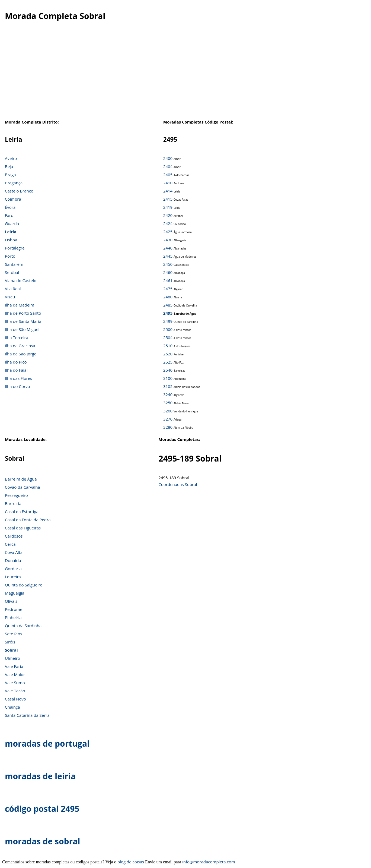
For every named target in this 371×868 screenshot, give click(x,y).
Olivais (11, 601)
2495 (168, 313)
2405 (168, 175)
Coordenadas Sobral (178, 484)
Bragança (14, 183)
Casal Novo (15, 699)
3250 (168, 403)
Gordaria (13, 569)
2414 (168, 191)
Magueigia (15, 593)
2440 (168, 248)
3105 (168, 386)
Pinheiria (13, 617)
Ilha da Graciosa (20, 346)
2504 (168, 337)
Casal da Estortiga (22, 512)
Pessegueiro (16, 495)
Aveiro (11, 158)
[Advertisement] (185, 76)
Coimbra (13, 199)
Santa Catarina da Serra (27, 715)
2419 (168, 207)
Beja (9, 166)
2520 (168, 354)
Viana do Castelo (21, 280)
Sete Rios (14, 634)
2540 (168, 370)
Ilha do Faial (16, 370)
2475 (168, 289)
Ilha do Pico (16, 362)
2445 (168, 256)
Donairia (13, 560)
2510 (168, 346)
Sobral (11, 650)
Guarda (12, 223)
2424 (168, 223)
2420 (168, 215)
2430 (168, 240)
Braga (10, 175)
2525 (168, 362)
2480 (168, 297)
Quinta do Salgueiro (24, 585)
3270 (168, 419)
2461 (168, 280)
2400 (168, 158)
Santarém (14, 264)
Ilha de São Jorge (21, 354)
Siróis (10, 642)
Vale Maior (15, 674)
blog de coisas (131, 862)
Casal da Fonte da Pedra (28, 520)
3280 (168, 427)
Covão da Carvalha (23, 487)
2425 (168, 232)
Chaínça (12, 707)
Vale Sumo (15, 683)
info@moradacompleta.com (209, 862)
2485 (168, 305)
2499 (168, 321)
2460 (168, 272)
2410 (168, 183)
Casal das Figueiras (23, 528)
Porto (10, 256)
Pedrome (14, 609)
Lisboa (11, 240)
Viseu (10, 297)
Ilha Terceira (17, 337)
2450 (168, 264)
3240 (168, 394)
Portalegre (15, 248)
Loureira (13, 577)
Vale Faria (14, 666)
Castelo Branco (19, 191)
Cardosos (14, 536)
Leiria (11, 232)
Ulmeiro (12, 658)
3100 (168, 378)
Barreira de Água (21, 479)
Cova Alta (14, 552)
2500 (168, 329)
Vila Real (13, 289)
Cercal (11, 544)
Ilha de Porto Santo (23, 313)
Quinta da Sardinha (23, 626)
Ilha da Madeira (20, 305)
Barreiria (13, 503)
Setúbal (12, 272)
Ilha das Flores (18, 378)
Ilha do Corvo (17, 386)
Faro (9, 215)
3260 (168, 411)
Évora (10, 207)
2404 (168, 166)
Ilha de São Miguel (22, 329)
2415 (168, 199)
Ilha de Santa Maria (23, 321)
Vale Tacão (15, 691)
